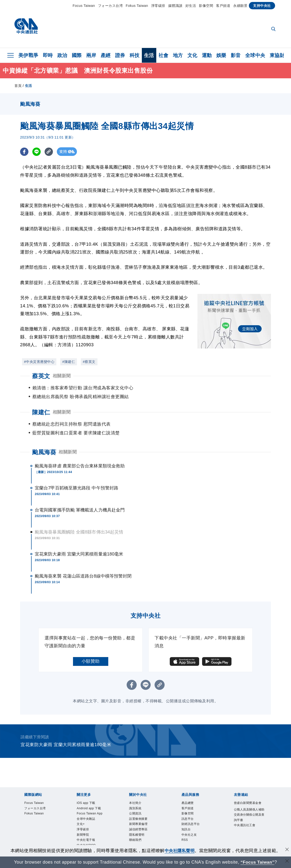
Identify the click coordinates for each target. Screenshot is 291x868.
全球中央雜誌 (90, 819)
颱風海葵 (44, 434)
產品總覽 (191, 786)
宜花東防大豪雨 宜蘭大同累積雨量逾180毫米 (79, 536)
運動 (207, 55)
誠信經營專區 (143, 819)
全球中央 (255, 55)
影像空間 (206, 6)
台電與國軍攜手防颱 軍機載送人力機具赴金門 (80, 492)
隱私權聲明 (140, 826)
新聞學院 (86, 839)
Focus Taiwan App (91, 809)
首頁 (18, 86)
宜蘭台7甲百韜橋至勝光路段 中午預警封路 (77, 470)
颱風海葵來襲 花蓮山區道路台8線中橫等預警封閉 (83, 558)
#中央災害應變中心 (39, 362)
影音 (236, 55)
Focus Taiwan (84, 6)
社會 (164, 55)
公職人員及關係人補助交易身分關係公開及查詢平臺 (250, 809)
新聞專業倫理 (143, 812)
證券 (120, 55)
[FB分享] (24, 152)
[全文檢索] (274, 29)
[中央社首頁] (26, 27)
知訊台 (188, 819)
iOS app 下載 (90, 786)
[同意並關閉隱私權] (287, 850)
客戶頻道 (223, 6)
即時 (48, 55)
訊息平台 (191, 806)
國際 (77, 55)
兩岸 (91, 55)
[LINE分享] (37, 152)
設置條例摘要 (143, 806)
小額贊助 (91, 644)
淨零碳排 (158, 6)
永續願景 (240, 6)
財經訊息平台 (195, 812)
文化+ (83, 826)
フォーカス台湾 (110, 6)
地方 (178, 55)
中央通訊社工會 (250, 826)
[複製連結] (49, 152)
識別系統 (138, 793)
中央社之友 (193, 826)
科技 (135, 55)
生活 (149, 55)
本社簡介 (138, 786)
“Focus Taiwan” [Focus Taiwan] (258, 862)
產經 (106, 55)
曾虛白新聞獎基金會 (250, 789)
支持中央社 (262, 6)
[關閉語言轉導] (287, 862)
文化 (192, 55)
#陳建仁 (69, 362)
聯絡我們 (138, 832)
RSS (186, 832)
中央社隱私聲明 (180, 851)
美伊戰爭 (28, 55)
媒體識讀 (175, 6)
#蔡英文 (89, 362)
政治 (62, 55)
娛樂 (221, 55)
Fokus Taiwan (137, 6)
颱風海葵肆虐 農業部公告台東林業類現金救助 (80, 448)
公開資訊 (138, 799)
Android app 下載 (92, 796)
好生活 (191, 6)
